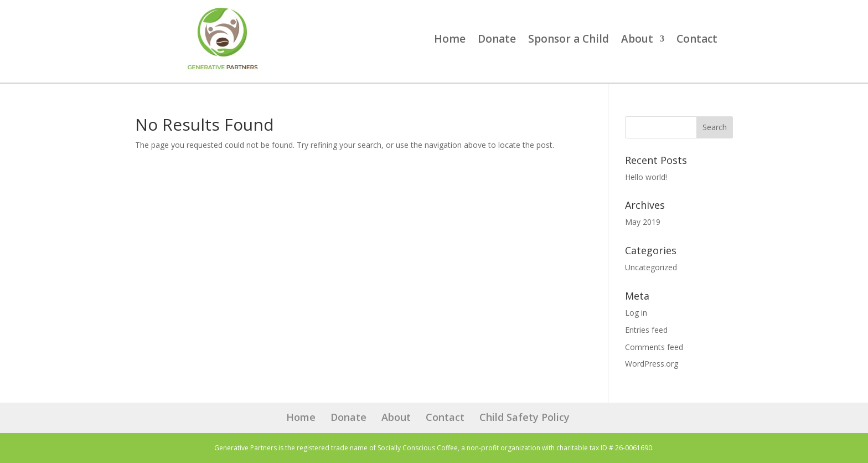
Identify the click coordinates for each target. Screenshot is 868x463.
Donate (497, 40)
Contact (697, 40)
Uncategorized (651, 267)
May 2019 (643, 222)
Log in (636, 313)
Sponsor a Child (569, 40)
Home (450, 40)
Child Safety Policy (525, 417)
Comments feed (654, 347)
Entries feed (646, 330)
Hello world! (646, 177)
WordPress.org (652, 364)
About (637, 40)
